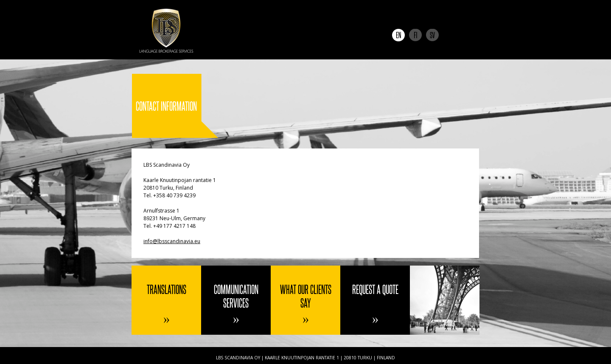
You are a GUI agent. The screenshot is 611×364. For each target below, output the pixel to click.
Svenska (432, 35)
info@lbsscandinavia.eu (172, 241)
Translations (167, 289)
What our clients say (306, 296)
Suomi (415, 35)
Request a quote (375, 289)
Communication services (236, 296)
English (398, 35)
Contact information (445, 300)
